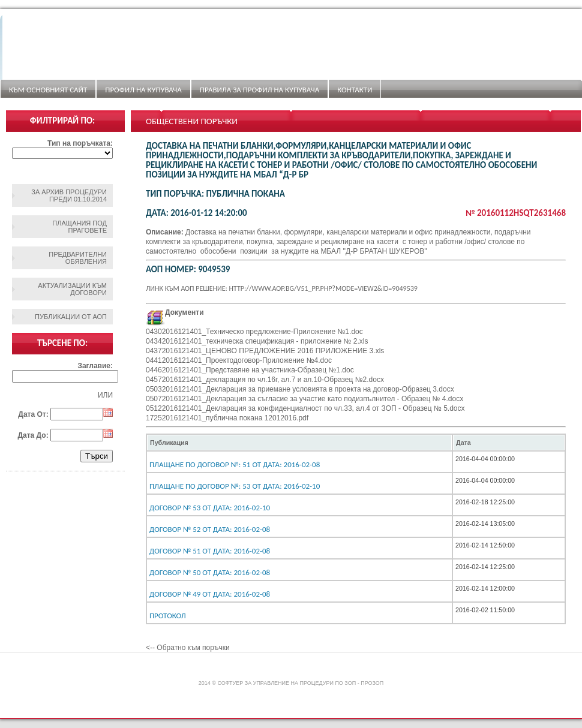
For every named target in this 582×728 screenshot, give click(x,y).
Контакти (355, 90)
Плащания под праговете (79, 227)
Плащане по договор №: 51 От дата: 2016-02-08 (235, 464)
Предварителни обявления (78, 258)
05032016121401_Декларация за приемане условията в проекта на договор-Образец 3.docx (300, 389)
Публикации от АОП (71, 317)
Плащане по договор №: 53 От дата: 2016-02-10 (235, 486)
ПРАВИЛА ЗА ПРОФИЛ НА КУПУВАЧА (259, 90)
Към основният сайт (48, 90)
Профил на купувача (143, 90)
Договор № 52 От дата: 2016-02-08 (210, 529)
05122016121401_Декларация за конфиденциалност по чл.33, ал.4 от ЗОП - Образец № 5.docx (305, 408)
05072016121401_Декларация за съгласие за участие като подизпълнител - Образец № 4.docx (304, 399)
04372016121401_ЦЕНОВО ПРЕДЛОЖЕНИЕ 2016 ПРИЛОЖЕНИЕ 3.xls (265, 351)
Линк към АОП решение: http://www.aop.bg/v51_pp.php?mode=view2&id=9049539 (282, 288)
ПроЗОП (372, 683)
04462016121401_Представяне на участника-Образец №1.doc (250, 370)
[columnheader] (299, 443)
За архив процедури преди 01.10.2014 (69, 195)
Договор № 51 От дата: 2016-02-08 (210, 551)
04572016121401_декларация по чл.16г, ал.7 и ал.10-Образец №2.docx (265, 380)
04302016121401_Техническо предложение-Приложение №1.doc (254, 332)
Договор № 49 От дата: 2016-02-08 (210, 594)
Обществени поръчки (192, 121)
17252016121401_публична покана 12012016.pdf (227, 418)
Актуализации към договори (72, 289)
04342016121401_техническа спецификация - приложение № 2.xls (257, 341)
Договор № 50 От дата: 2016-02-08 (210, 572)
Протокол (168, 616)
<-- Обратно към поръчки (188, 648)
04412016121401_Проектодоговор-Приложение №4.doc (239, 360)
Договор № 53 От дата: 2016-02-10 (210, 508)
